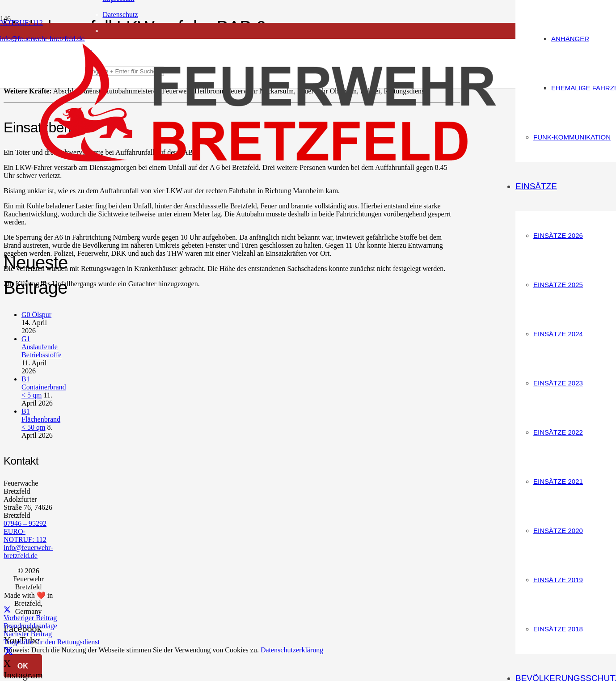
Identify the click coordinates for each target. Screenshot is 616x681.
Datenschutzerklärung (292, 650)
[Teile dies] (7, 610)
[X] (8, 652)
